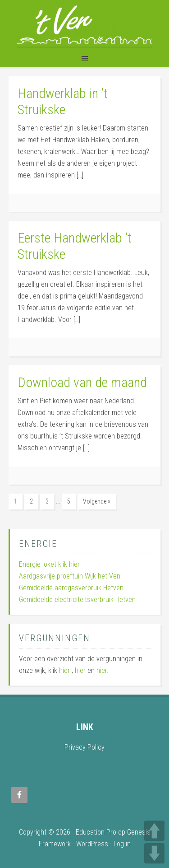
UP (154, 831)
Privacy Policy (84, 747)
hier (64, 670)
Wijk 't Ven (85, 24)
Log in (122, 844)
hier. (103, 670)
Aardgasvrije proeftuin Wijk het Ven (70, 576)
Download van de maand (82, 382)
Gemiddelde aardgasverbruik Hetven (71, 588)
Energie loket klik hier (49, 564)
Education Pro (96, 832)
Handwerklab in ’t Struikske (63, 101)
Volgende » (97, 501)
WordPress (92, 844)
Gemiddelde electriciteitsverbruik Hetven (77, 600)
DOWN (154, 853)
